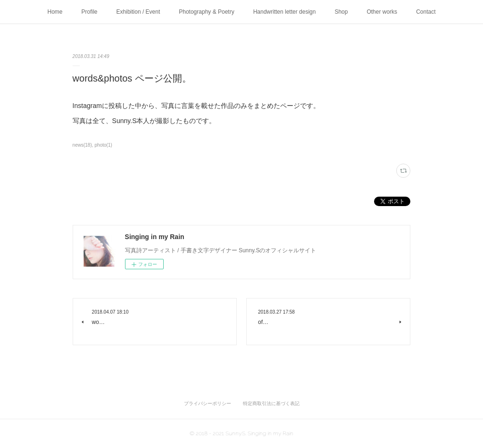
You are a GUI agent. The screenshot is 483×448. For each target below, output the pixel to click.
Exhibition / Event (138, 12)
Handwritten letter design (285, 12)
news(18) (82, 145)
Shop (341, 12)
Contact (426, 12)
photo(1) (104, 145)
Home (55, 12)
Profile (90, 12)
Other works (382, 12)
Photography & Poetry (206, 12)
